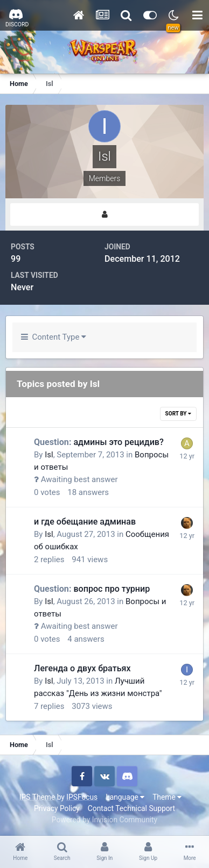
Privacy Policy (57, 808)
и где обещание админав (85, 522)
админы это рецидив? (99, 442)
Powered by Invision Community (104, 820)
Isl (49, 455)
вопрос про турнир (92, 589)
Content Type (54, 337)
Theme (167, 797)
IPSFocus (82, 797)
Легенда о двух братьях (82, 668)
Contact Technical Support (131, 808)
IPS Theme (37, 797)
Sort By (178, 414)
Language (125, 797)
